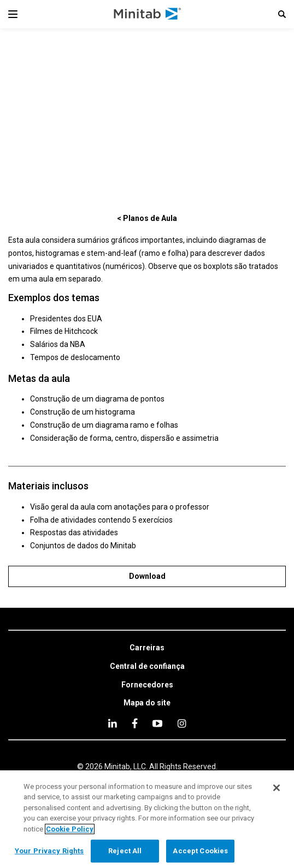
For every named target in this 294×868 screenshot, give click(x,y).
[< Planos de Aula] (147, 218)
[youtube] (157, 723)
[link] (147, 648)
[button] (282, 14)
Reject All (125, 851)
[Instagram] (182, 723)
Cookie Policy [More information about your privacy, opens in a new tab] (70, 829)
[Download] (147, 576)
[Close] (277, 788)
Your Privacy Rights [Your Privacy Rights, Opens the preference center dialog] (49, 851)
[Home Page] (148, 14)
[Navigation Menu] (13, 14)
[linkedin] (113, 723)
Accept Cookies (200, 851)
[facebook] (135, 723)
